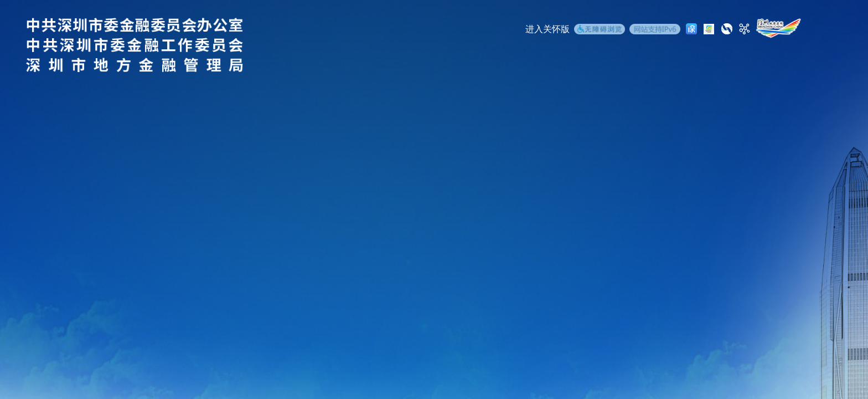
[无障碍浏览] (600, 30)
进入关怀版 (547, 29)
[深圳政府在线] (778, 28)
